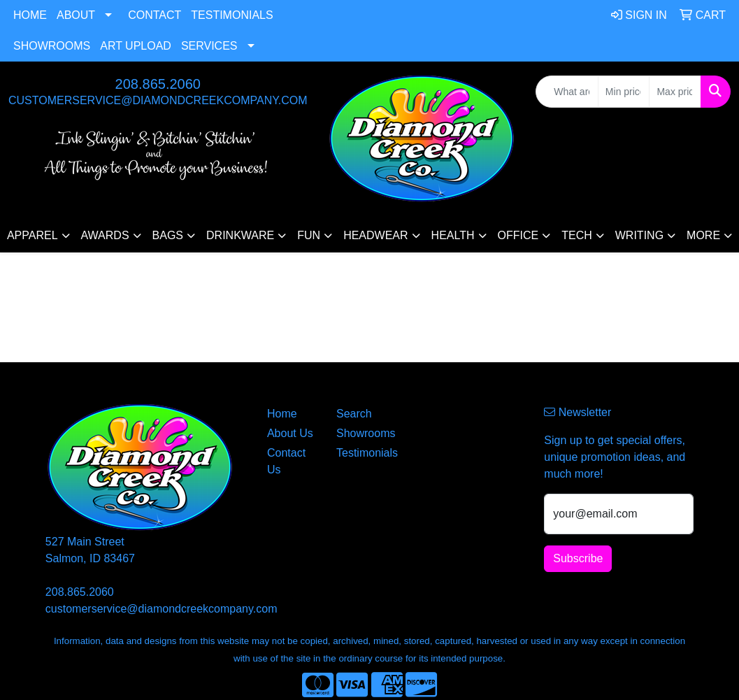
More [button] (703, 235)
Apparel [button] (33, 235)
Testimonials (232, 15)
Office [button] (518, 235)
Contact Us (286, 461)
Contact (155, 15)
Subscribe (578, 558)
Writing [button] (639, 235)
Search (354, 414)
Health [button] (453, 235)
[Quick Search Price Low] (624, 92)
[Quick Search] (567, 92)
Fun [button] (309, 235)
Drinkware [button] (240, 235)
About (76, 15)
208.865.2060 (158, 84)
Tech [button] (577, 235)
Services (209, 46)
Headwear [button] (375, 235)
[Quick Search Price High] (675, 92)
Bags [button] (168, 235)
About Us (290, 433)
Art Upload (136, 46)
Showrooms (52, 46)
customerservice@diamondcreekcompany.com (158, 100)
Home (30, 15)
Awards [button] (105, 235)
